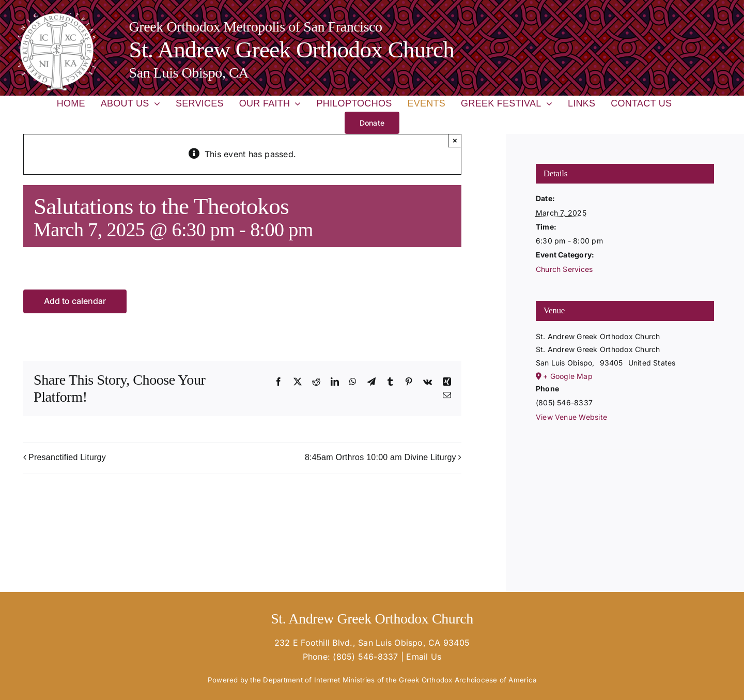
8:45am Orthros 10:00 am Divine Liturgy (381, 457)
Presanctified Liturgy (67, 457)
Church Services (564, 269)
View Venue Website (571, 417)
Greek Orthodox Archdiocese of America (468, 680)
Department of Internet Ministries (319, 680)
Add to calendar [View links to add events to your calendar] (75, 301)
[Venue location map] (625, 481)
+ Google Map (568, 376)
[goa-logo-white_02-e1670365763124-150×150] (57, 17)
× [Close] (455, 140)
